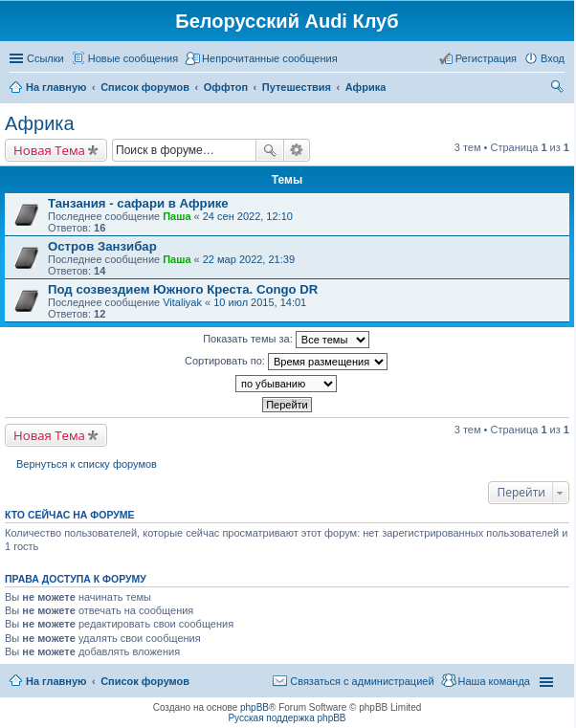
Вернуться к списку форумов (87, 464)
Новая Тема (49, 150)
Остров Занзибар (102, 246)
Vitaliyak (182, 302)
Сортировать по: (286, 362)
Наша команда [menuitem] (494, 681)
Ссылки (45, 58)
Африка (40, 123)
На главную (56, 681)
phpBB (255, 707)
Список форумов (145, 681)
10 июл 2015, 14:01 (260, 302)
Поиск (270, 150)
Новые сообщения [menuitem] (133, 58)
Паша (177, 216)
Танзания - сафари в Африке (138, 203)
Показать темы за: (286, 340)
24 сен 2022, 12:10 (248, 216)
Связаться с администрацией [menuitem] (362, 681)
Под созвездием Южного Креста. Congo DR (183, 289)
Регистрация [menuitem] (486, 58)
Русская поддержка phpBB (287, 718)
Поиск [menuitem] (559, 89)
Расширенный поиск (297, 150)
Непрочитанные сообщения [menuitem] (270, 58)
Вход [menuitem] (553, 58)
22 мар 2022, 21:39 (249, 259)
